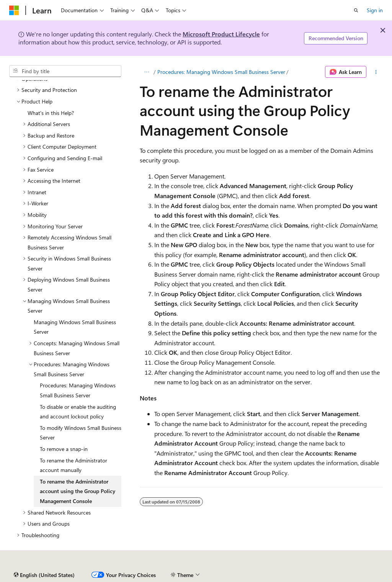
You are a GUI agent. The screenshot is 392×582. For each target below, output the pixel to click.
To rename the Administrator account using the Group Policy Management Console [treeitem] (78, 491)
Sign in (375, 10)
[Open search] (356, 10)
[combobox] (65, 71)
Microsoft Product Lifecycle (221, 34)
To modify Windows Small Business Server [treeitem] (81, 433)
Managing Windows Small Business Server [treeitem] (75, 327)
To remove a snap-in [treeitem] (64, 449)
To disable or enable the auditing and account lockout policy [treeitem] (78, 412)
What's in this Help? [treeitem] (51, 113)
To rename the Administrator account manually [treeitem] (73, 465)
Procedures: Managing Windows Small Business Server (221, 72)
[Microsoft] (14, 10)
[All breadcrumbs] (146, 72)
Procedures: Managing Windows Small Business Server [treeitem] (78, 390)
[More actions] (376, 72)
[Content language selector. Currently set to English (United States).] (44, 575)
